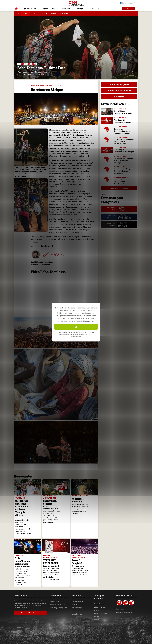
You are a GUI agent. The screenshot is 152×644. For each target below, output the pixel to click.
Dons (129, 8)
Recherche (99, 9)
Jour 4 (53, 14)
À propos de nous (49, 9)
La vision (97, 590)
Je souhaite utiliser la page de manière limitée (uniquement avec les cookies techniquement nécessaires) (76, 334)
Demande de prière (118, 84)
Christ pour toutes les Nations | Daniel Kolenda (16, 9)
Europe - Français (126, 3)
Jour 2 (35, 14)
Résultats (64, 14)
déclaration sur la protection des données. (76, 321)
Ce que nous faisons (29, 9)
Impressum (120, 589)
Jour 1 (26, 14)
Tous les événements (118, 188)
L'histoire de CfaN (100, 587)
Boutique (80, 9)
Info (18, 14)
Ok (76, 327)
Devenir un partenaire (118, 91)
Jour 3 (44, 14)
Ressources (66, 9)
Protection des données (124, 592)
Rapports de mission (101, 594)
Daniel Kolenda (99, 584)
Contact (92, 9)
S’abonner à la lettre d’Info (30, 593)
